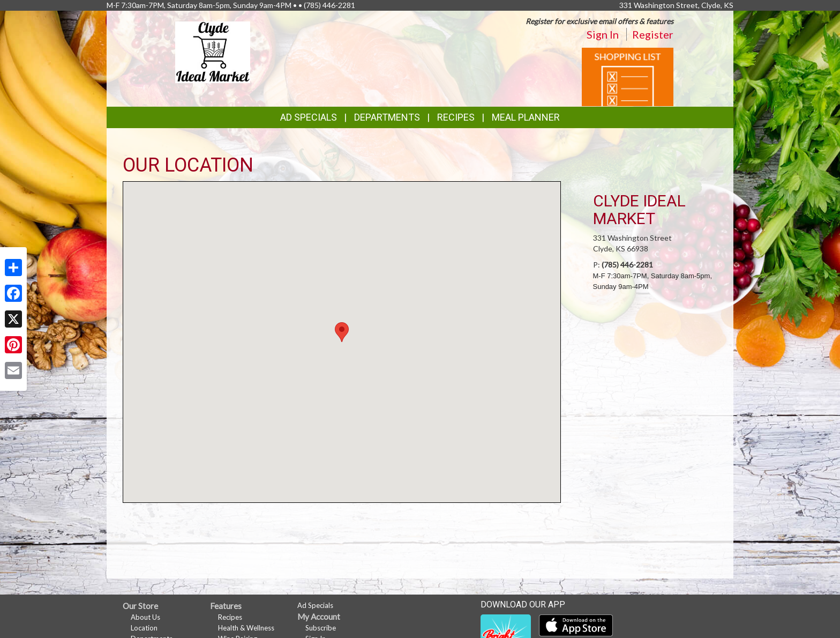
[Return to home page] (213, 51)
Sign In (603, 34)
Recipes (456, 117)
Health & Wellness (246, 628)
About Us (145, 617)
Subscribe (321, 628)
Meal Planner (526, 117)
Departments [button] (387, 117)
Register (653, 34)
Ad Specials (309, 117)
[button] (342, 332)
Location (144, 628)
